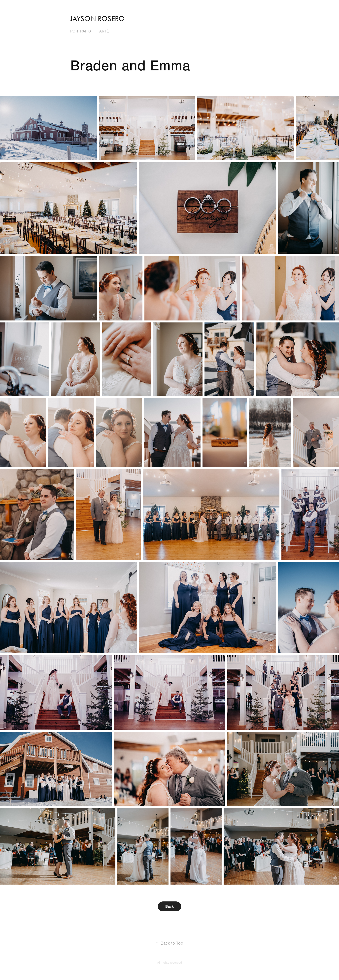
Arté (104, 31)
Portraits (81, 31)
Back (169, 906)
